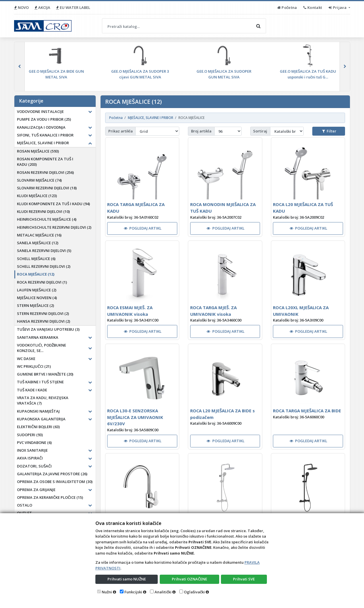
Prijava (338, 7)
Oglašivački (194, 592)
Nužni (107, 592)
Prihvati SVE (244, 579)
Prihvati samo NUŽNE (127, 579)
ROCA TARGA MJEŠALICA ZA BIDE (307, 411)
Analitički (163, 592)
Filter (329, 131)
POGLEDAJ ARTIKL (143, 228)
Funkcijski (133, 592)
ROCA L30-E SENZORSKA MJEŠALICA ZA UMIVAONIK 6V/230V (135, 417)
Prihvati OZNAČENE (189, 579)
